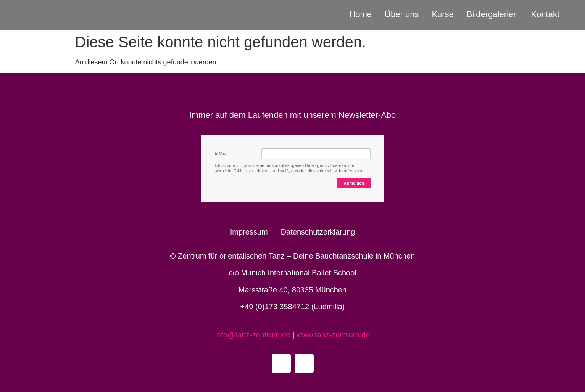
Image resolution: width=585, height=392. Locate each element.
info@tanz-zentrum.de (254, 335)
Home (360, 14)
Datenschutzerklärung (318, 232)
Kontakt (545, 14)
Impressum (249, 232)
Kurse (442, 14)
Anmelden (354, 183)
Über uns (402, 14)
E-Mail (221, 153)
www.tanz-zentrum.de (333, 335)
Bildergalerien (492, 14)
